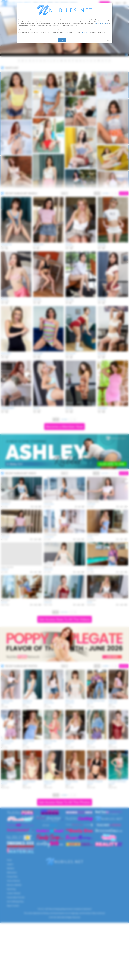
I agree (62, 40)
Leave (109, 40)
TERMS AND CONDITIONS (100, 24)
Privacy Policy (85, 33)
